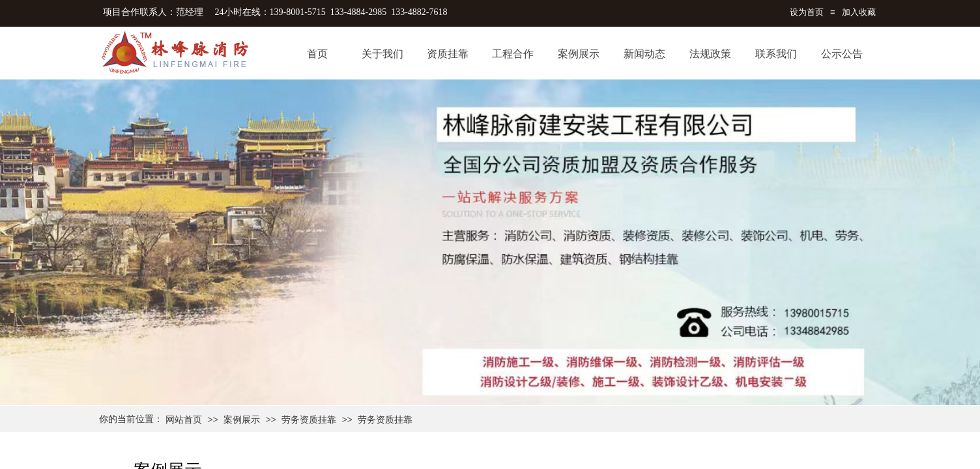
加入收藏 (859, 12)
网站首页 (184, 420)
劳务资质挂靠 (309, 420)
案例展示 (242, 420)
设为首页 (807, 12)
